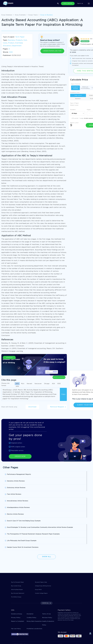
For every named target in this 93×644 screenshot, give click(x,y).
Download (32, 407)
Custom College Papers (43, 545)
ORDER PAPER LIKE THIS (52, 51)
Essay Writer (39, 541)
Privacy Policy (16, 569)
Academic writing (75, 88)
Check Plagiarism (59, 366)
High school (78, 95)
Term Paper (20, 37)
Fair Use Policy (16, 581)
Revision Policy (47, 569)
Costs (5, 43)
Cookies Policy (32, 569)
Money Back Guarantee (34, 573)
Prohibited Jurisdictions (34, 581)
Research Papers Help (42, 533)
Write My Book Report (18, 541)
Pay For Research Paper (19, 533)
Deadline (73, 110)
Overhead (19, 43)
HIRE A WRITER (68, 4)
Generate (9, 367)
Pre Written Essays (17, 548)
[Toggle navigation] (89, 4)
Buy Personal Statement (19, 545)
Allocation (7, 46)
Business (12, 40)
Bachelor (78, 99)
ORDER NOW (20, 456)
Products (19, 40)
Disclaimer (30, 566)
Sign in (80, 3)
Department (17, 46)
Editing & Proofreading (85, 88)
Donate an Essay (17, 566)
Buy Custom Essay (17, 537)
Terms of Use (47, 566)
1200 (11, 52)
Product (11, 43)
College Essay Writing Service (45, 537)
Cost (25, 40)
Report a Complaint (18, 573)
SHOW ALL (45, 555)
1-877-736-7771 (18, 597)
